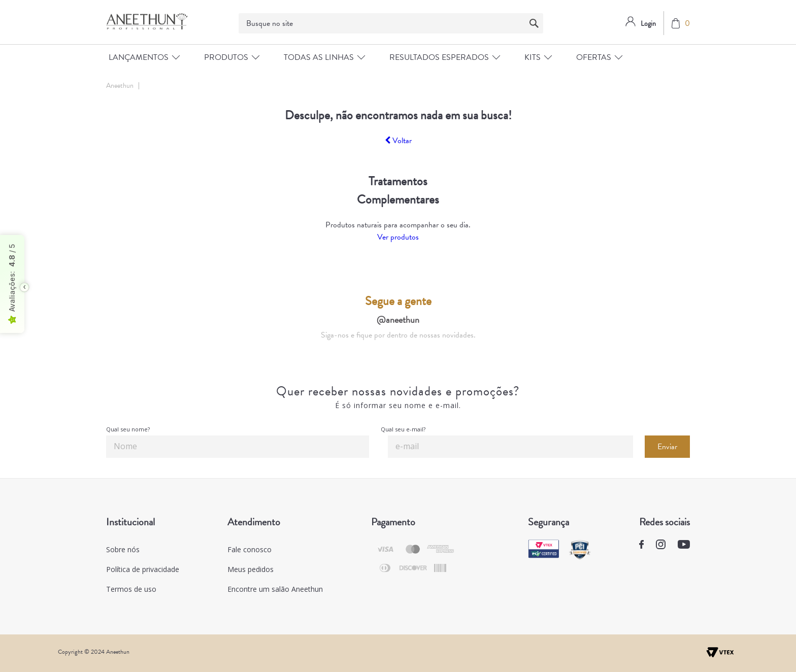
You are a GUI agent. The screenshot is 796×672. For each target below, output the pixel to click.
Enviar (667, 447)
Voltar (398, 141)
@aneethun (398, 320)
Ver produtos (398, 237)
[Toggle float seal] (24, 287)
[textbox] (391, 23)
